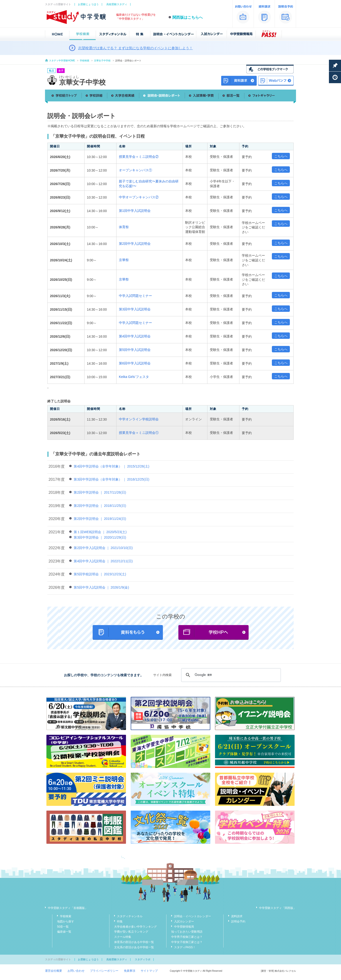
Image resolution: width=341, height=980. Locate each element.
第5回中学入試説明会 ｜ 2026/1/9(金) (101, 587)
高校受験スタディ (117, 4)
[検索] (230, 675)
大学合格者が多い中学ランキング (135, 927)
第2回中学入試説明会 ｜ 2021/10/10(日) (103, 548)
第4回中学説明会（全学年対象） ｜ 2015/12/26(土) (111, 466)
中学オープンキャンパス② (139, 197)
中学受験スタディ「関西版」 (278, 908)
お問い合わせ (76, 971)
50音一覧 (63, 927)
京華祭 (124, 260)
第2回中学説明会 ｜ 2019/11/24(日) (100, 519)
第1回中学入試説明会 (135, 211)
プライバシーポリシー (104, 971)
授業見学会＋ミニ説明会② (139, 157)
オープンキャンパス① (135, 170)
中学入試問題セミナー (135, 296)
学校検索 (85, 61)
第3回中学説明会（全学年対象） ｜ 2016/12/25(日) (111, 479)
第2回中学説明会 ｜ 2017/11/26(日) (100, 492)
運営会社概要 (54, 971)
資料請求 (237, 916)
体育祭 (124, 227)
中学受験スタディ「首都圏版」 (68, 908)
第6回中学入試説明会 (135, 363)
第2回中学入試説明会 (135, 244)
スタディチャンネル (130, 916)
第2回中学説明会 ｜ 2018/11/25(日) (100, 506)
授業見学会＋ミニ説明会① (139, 433)
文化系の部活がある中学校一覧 (134, 947)
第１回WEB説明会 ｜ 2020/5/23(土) (100, 532)
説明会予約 (238, 921)
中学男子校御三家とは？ (187, 937)
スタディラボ (143, 959)
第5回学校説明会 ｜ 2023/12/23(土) (100, 574)
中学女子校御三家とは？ (187, 942)
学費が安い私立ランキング (131, 932)
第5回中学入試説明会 (135, 350)
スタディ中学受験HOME (62, 61)
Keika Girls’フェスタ (134, 377)
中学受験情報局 (184, 927)
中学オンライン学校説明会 (139, 419)
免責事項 (130, 971)
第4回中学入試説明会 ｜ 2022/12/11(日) (103, 561)
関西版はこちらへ (188, 17)
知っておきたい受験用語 (187, 932)
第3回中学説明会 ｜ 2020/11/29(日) (100, 537)
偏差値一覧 (64, 932)
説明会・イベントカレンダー (193, 916)
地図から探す (66, 921)
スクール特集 (123, 937)
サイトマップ (149, 971)
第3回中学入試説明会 (135, 309)
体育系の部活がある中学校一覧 (134, 942)
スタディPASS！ (185, 947)
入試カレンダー (184, 921)
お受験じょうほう (88, 4)
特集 (120, 921)
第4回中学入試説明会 (135, 336)
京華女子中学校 (102, 61)
